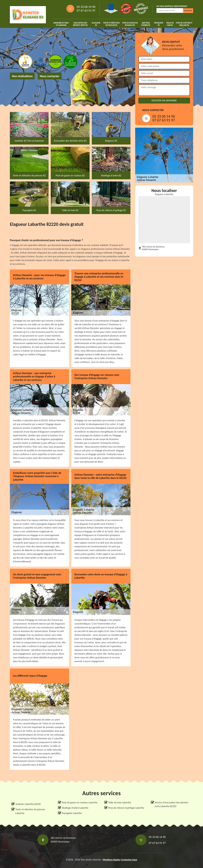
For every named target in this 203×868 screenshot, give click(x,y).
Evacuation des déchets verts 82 (80, 24)
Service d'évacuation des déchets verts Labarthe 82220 (172, 804)
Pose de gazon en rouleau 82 (130, 24)
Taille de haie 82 (170, 24)
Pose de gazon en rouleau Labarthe (80, 802)
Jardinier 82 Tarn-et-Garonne (61, 24)
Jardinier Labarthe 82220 (28, 804)
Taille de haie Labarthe (120, 802)
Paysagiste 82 (159, 24)
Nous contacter (50, 76)
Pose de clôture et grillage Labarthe (126, 808)
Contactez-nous (129, 860)
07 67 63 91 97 (86, 10)
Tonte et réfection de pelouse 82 (111, 24)
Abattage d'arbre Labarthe (75, 808)
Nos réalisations (22, 76)
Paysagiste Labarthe (72, 813)
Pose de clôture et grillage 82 (184, 24)
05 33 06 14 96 (86, 7)
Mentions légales (112, 860)
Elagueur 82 (96, 24)
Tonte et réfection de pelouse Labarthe (30, 811)
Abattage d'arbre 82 (146, 24)
